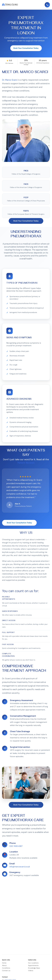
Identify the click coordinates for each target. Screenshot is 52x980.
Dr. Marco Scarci (10, 80)
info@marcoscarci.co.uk (20, 867)
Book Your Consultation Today (26, 48)
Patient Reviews (26, 463)
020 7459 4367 (16, 846)
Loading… (26, 893)
